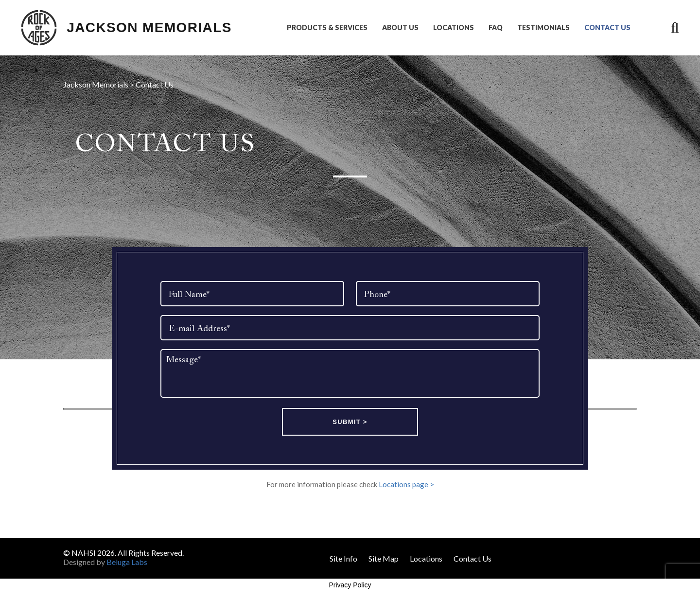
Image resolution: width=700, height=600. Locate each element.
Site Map (384, 558)
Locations (454, 28)
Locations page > (406, 484)
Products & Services (327, 28)
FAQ (496, 28)
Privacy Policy (350, 585)
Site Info (343, 558)
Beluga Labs (127, 562)
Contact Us (607, 28)
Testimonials (543, 28)
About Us (400, 28)
